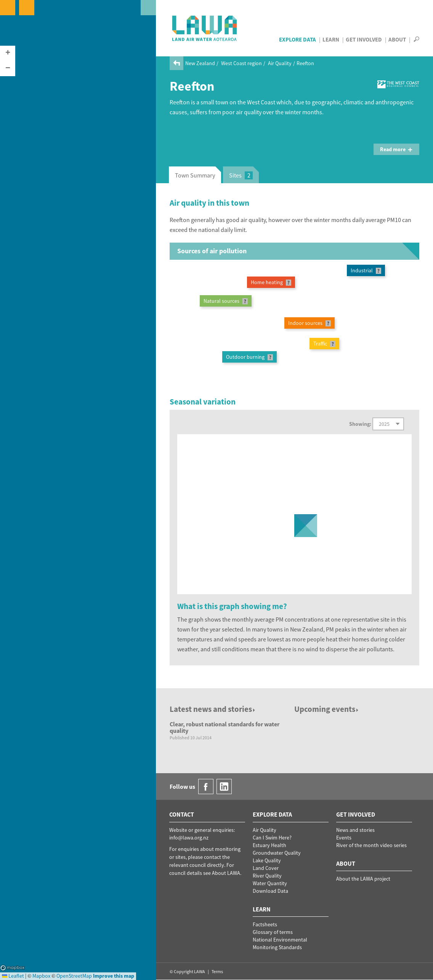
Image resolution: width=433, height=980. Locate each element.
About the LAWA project (363, 879)
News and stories (355, 830)
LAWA (205, 28)
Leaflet (13, 976)
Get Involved (364, 39)
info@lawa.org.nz (189, 838)
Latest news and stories (213, 709)
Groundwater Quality (277, 853)
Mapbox (12, 968)
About (397, 39)
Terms (217, 971)
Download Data (270, 891)
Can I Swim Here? (272, 838)
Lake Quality (267, 860)
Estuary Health (269, 845)
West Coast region (241, 63)
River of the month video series (371, 845)
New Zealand (200, 63)
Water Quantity (270, 883)
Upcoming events (327, 709)
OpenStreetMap (74, 976)
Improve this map (114, 976)
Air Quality (280, 63)
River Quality (267, 876)
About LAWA (226, 873)
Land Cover (266, 868)
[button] (8, 53)
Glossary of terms (273, 932)
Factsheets (265, 924)
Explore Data (297, 39)
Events (344, 838)
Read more (396, 149)
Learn (331, 39)
